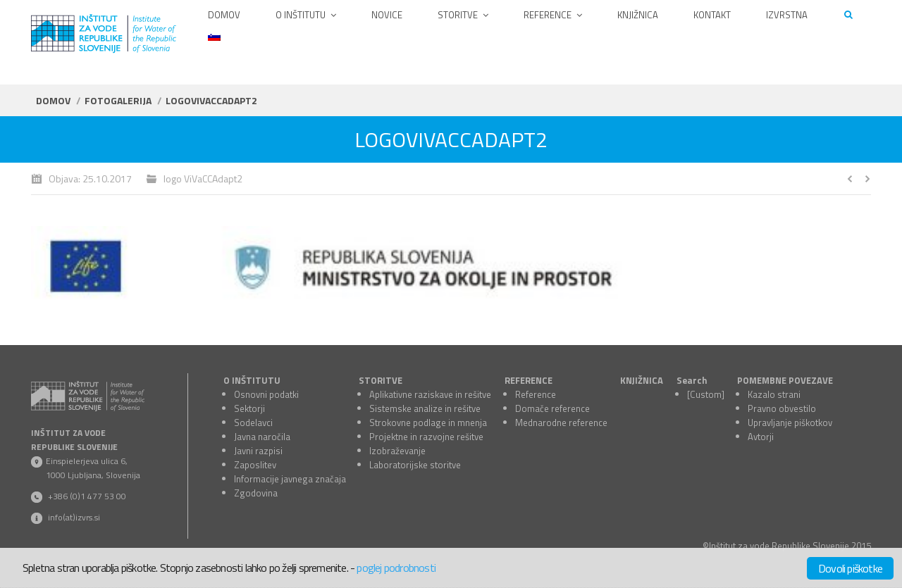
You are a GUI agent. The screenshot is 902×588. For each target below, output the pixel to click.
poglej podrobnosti (396, 568)
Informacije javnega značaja (290, 479)
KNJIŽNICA (642, 380)
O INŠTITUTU (252, 380)
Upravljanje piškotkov (790, 423)
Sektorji (249, 408)
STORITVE (381, 380)
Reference (536, 394)
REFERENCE (529, 380)
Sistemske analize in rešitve (425, 408)
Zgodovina (256, 493)
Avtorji (761, 437)
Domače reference (552, 408)
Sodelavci (253, 423)
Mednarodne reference (561, 423)
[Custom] (706, 394)
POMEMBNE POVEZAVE (785, 380)
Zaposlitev (255, 465)
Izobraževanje (397, 451)
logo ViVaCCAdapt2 (203, 179)
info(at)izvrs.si (74, 517)
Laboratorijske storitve (415, 465)
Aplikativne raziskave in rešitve (430, 394)
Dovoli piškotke (850, 568)
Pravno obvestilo (782, 408)
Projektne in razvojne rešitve (426, 437)
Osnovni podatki (266, 394)
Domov (53, 100)
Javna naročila (262, 437)
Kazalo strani (774, 394)
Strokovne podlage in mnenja (428, 423)
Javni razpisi (258, 451)
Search (692, 380)
